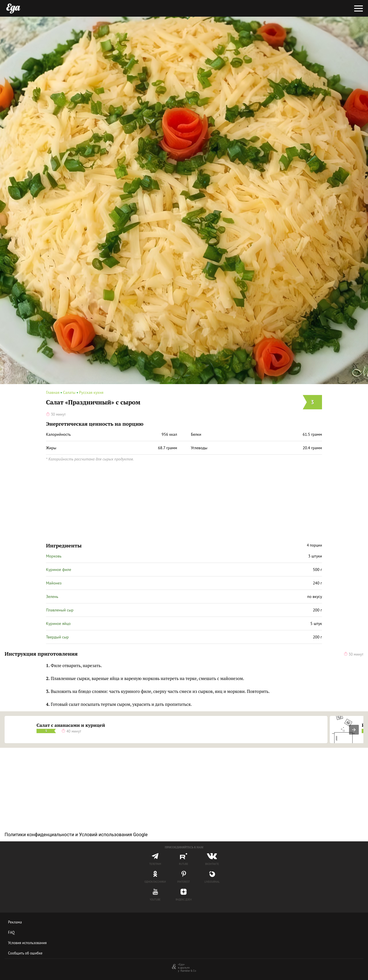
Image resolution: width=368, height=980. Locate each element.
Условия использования (27, 943)
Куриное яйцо (58, 623)
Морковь (54, 556)
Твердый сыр (57, 637)
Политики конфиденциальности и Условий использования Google (76, 835)
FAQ (11, 932)
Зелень (52, 596)
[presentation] (354, 730)
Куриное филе (59, 570)
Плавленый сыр (60, 610)
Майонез (54, 583)
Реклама (15, 922)
